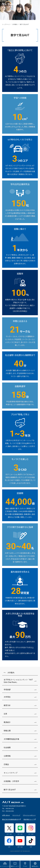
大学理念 (7, 697)
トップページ (6, 24)
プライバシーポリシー (29, 815)
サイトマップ (16, 815)
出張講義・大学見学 (11, 781)
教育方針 (7, 705)
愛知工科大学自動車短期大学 (10, 819)
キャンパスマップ (11, 773)
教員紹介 (7, 722)
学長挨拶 (7, 690)
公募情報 (7, 756)
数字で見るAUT (10, 790)
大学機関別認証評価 (11, 739)
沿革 (5, 714)
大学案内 (15, 24)
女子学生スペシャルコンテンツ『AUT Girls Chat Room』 (18, 681)
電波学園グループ (29, 819)
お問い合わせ (6, 815)
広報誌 (6, 764)
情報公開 (7, 731)
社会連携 (7, 748)
